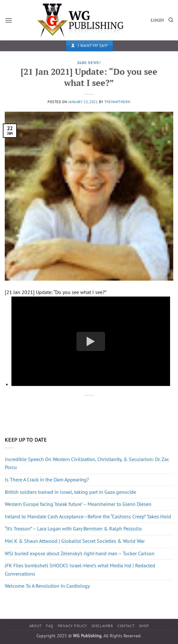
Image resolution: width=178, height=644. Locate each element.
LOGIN (157, 20)
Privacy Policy (73, 626)
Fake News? (89, 63)
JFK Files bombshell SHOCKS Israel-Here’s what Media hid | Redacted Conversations (80, 570)
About (36, 626)
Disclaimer (102, 626)
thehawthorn (117, 102)
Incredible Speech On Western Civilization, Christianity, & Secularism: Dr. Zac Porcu (87, 463)
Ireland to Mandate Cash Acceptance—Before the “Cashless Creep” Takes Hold (88, 516)
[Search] (171, 20)
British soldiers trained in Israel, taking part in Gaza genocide (70, 492)
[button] (9, 20)
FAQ (50, 626)
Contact (126, 626)
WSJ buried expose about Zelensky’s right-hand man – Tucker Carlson (80, 553)
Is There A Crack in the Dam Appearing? (47, 479)
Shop (144, 626)
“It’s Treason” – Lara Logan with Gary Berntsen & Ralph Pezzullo (73, 528)
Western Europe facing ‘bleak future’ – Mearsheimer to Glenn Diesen (78, 504)
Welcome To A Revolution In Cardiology (47, 586)
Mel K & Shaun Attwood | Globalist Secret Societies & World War (75, 541)
